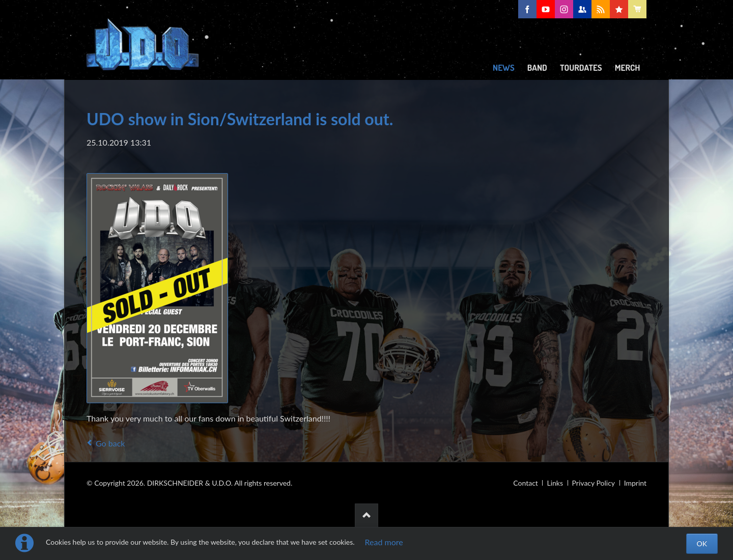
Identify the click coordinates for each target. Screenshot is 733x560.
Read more (384, 542)
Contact (526, 483)
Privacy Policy (594, 483)
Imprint (635, 483)
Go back (110, 443)
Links (555, 483)
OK (702, 543)
